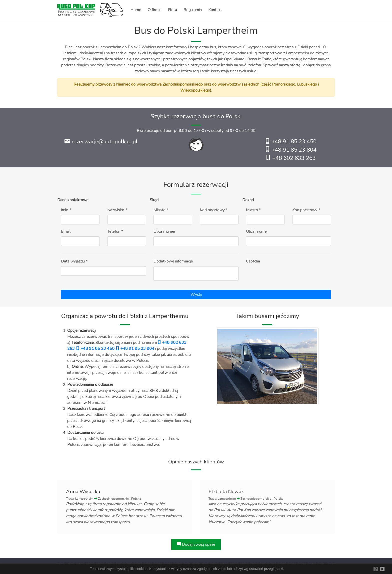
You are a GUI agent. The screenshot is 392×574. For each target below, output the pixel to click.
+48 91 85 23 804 (291, 150)
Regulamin (193, 10)
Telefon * (115, 231)
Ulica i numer (164, 231)
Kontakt (215, 10)
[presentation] (284, 276)
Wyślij (196, 295)
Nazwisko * (117, 210)
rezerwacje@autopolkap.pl (101, 142)
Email (66, 231)
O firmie (155, 10)
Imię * (66, 210)
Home (136, 10)
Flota (172, 10)
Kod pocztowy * (214, 210)
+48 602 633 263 (291, 158)
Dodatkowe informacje (173, 261)
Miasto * (161, 210)
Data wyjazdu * (74, 261)
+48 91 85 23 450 (291, 142)
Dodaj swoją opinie (196, 544)
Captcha (253, 261)
